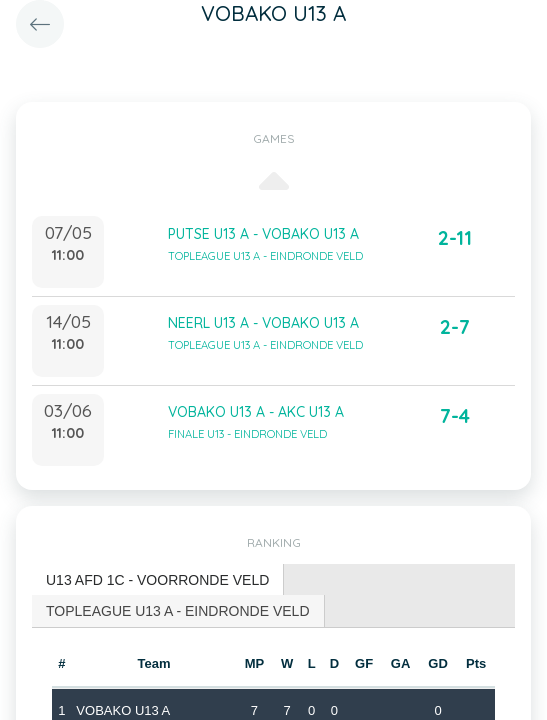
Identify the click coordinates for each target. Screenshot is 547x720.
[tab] (158, 580)
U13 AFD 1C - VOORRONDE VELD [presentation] (157, 580)
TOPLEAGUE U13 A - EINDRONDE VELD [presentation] (178, 611)
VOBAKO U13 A (123, 710)
